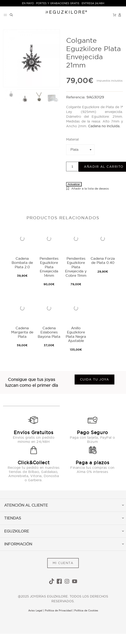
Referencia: (76, 97)
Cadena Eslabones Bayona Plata (49, 332)
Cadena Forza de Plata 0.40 (103, 260)
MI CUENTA (63, 563)
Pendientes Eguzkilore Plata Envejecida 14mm (49, 267)
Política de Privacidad (58, 610)
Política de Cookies (86, 610)
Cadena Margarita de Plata (22, 332)
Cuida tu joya (95, 379)
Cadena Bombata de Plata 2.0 (22, 263)
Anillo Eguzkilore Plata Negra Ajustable (76, 334)
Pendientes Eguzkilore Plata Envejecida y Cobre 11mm (76, 267)
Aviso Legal (35, 610)
